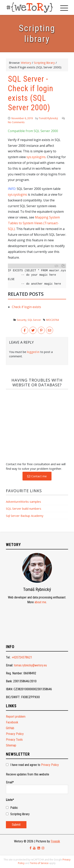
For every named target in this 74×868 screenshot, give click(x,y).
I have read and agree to (32, 765)
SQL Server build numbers (24, 508)
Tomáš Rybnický (48, 118)
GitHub (10, 728)
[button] (37, 476)
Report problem (16, 717)
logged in (33, 352)
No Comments (16, 122)
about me (40, 602)
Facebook (12, 722)
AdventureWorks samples (23, 502)
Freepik (55, 841)
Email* (37, 787)
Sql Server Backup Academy (25, 516)
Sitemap (11, 745)
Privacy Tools (14, 740)
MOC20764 (52, 320)
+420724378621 (22, 657)
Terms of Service (39, 863)
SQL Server (34, 320)
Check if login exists (26, 307)
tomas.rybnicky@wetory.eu (30, 665)
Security (22, 320)
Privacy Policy (15, 734)
